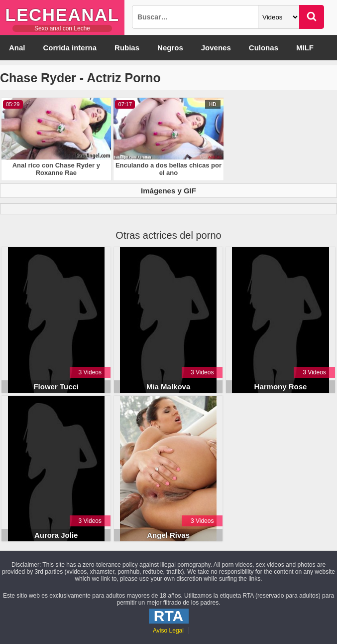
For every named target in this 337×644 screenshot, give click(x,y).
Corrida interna (70, 48)
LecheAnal (62, 15)
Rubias (127, 48)
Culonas (264, 48)
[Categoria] (279, 17)
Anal (17, 48)
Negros (170, 48)
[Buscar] (312, 17)
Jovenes (216, 48)
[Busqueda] (195, 17)
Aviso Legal (168, 631)
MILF (305, 48)
